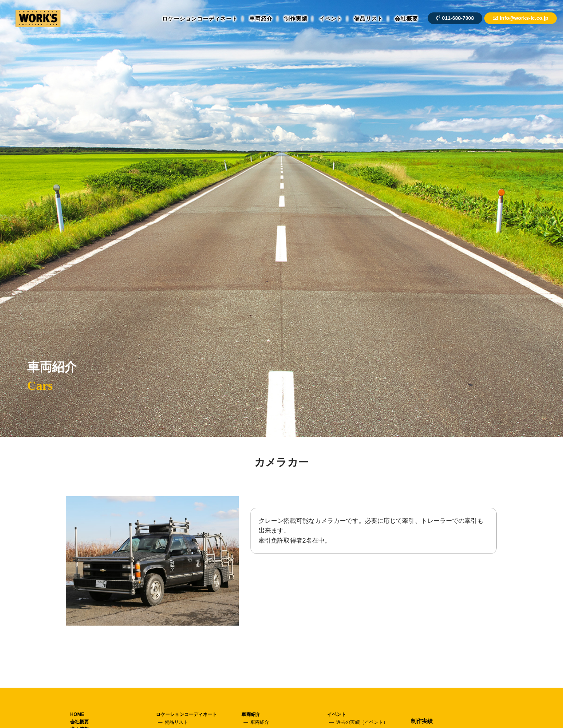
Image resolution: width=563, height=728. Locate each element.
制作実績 (296, 19)
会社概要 (406, 19)
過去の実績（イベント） (362, 722)
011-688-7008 (455, 18)
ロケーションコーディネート (200, 19)
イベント (331, 19)
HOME (77, 714)
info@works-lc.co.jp (521, 18)
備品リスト (369, 19)
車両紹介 (261, 19)
